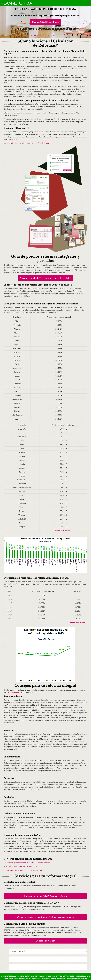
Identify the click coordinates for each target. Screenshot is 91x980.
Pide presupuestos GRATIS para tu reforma (45, 896)
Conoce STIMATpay (46, 941)
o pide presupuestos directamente (46, 35)
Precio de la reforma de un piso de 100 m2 (20, 866)
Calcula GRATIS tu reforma (45, 22)
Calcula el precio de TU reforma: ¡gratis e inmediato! (45, 278)
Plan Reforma (63, 531)
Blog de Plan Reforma (16, 692)
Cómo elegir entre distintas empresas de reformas (23, 870)
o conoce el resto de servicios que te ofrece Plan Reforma (26, 143)
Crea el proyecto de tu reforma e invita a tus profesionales (45, 917)
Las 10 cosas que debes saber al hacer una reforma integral (27, 863)
